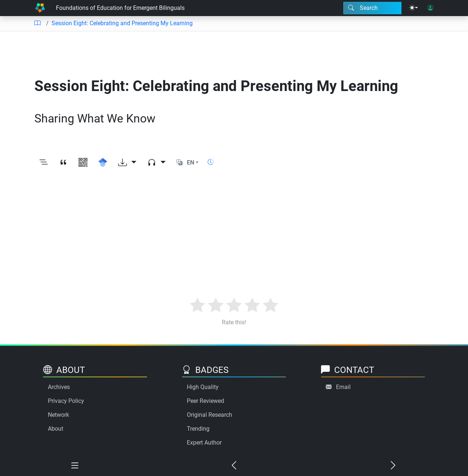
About (56, 429)
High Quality (203, 387)
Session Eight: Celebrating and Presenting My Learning (122, 23)
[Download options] (127, 163)
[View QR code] (83, 163)
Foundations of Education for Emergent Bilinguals (120, 8)
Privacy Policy (66, 401)
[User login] (430, 8)
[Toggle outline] (44, 163)
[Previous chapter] (234, 466)
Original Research (210, 415)
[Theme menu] (414, 8)
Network (58, 415)
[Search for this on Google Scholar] (103, 163)
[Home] (40, 8)
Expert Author (204, 443)
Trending (198, 429)
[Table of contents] (37, 23)
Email (343, 387)
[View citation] (63, 163)
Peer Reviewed (205, 401)
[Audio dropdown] (156, 163)
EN (190, 163)
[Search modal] (372, 8)
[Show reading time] (211, 162)
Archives (59, 387)
